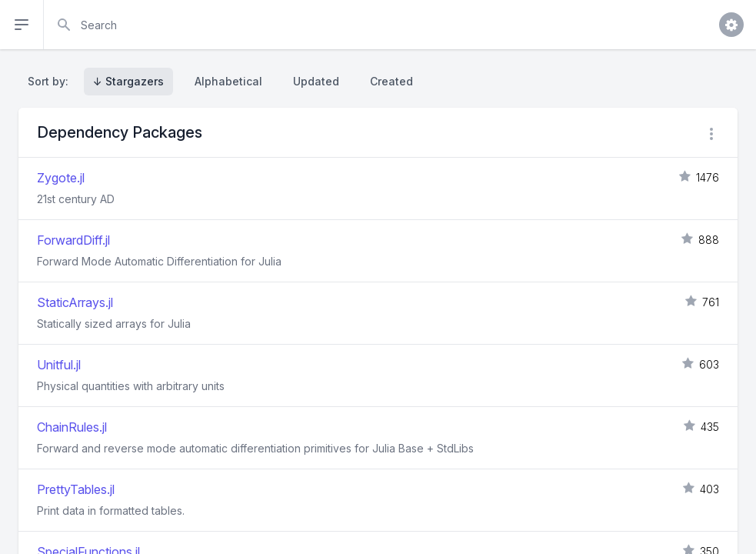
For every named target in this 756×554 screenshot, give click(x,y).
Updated (316, 81)
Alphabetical (228, 81)
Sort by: (51, 81)
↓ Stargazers (128, 81)
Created (391, 81)
